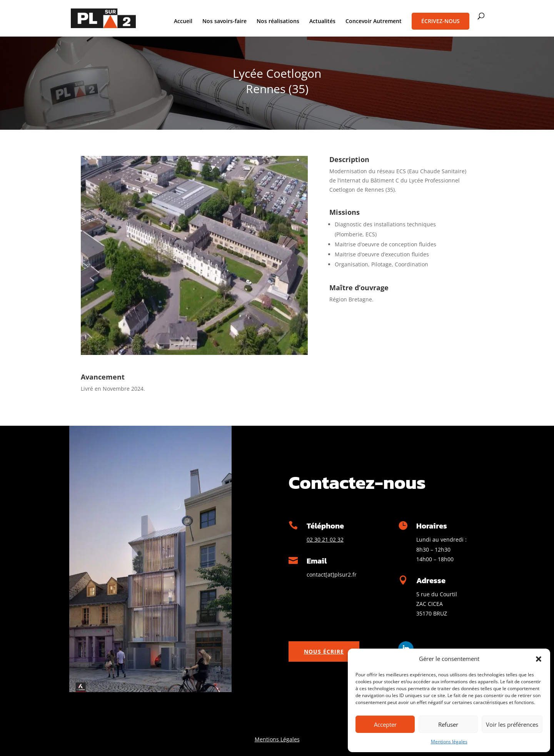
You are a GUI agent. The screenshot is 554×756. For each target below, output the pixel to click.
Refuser (448, 724)
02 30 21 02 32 (325, 539)
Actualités (322, 22)
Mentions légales (449, 742)
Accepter (385, 724)
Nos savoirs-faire (224, 22)
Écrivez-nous (441, 21)
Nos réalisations (278, 22)
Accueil (183, 22)
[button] (539, 659)
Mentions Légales (277, 739)
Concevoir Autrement (374, 22)
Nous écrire (324, 651)
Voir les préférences (512, 724)
